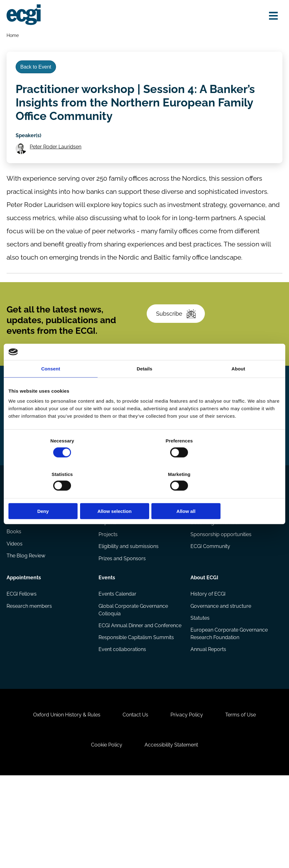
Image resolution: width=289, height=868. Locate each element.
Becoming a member (215, 591)
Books (15, 604)
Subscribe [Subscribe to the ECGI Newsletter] (178, 329)
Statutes (200, 689)
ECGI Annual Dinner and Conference (126, 700)
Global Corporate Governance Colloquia (134, 680)
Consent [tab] (51, 386)
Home (14, 36)
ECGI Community (210, 616)
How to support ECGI (215, 579)
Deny (53, 495)
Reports (108, 591)
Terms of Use (245, 801)
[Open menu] (271, 16)
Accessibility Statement (173, 834)
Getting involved (210, 561)
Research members (30, 676)
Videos (15, 616)
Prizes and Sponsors (122, 629)
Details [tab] (144, 386)
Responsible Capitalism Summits (137, 716)
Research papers (118, 579)
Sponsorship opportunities (221, 604)
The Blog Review (27, 629)
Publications (22, 561)
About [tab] (238, 386)
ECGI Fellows (23, 664)
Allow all (236, 495)
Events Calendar (118, 664)
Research (110, 561)
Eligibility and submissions (129, 616)
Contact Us (134, 801)
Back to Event (38, 71)
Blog (13, 591)
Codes (15, 579)
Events (107, 646)
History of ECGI (208, 664)
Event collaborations (123, 729)
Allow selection (144, 495)
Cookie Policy (105, 834)
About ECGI (204, 646)
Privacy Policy (188, 801)
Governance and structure (221, 676)
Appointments (25, 646)
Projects (108, 604)
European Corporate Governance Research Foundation (229, 705)
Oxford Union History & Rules (63, 801)
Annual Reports (208, 721)
